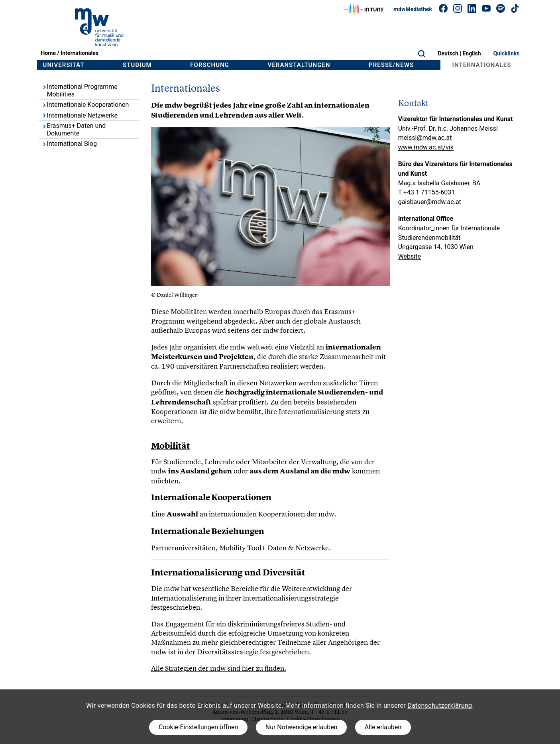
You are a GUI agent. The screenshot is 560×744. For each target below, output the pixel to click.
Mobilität (170, 446)
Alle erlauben (383, 727)
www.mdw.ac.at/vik (426, 147)
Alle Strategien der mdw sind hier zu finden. (219, 668)
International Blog (69, 144)
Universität (64, 65)
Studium (137, 65)
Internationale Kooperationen (85, 105)
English (472, 53)
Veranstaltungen (299, 65)
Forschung (210, 65)
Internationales (80, 53)
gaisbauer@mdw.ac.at (430, 202)
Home (48, 53)
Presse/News (391, 65)
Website (410, 256)
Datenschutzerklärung (440, 706)
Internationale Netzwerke (80, 115)
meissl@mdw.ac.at (425, 138)
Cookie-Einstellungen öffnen (198, 727)
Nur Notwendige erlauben (302, 727)
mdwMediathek (413, 9)
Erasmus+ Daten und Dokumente (74, 130)
